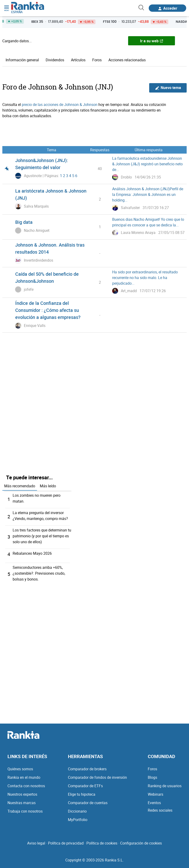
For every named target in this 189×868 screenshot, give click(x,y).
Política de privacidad (66, 841)
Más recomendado (20, 486)
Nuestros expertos (22, 792)
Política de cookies (102, 841)
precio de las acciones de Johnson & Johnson (60, 105)
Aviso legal (36, 841)
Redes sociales (160, 808)
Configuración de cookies (141, 841)
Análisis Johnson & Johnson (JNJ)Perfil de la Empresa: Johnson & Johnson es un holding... (148, 194)
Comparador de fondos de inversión (97, 775)
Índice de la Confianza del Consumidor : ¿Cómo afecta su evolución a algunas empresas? (48, 310)
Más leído (48, 486)
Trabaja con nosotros (25, 809)
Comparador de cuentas (88, 800)
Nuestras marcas (22, 800)
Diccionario (77, 809)
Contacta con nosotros (26, 783)
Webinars (156, 792)
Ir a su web (152, 41)
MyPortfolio (78, 817)
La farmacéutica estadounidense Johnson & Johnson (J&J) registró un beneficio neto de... (147, 164)
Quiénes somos (20, 767)
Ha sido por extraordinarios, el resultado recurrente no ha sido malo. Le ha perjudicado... (145, 278)
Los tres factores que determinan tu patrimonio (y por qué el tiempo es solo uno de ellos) (42, 535)
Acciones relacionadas (127, 60)
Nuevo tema (168, 88)
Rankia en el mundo (24, 775)
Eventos (154, 800)
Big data (24, 222)
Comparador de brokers (87, 767)
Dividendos (55, 60)
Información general (22, 60)
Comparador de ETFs (85, 783)
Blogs (152, 775)
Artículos (78, 60)
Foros (97, 60)
